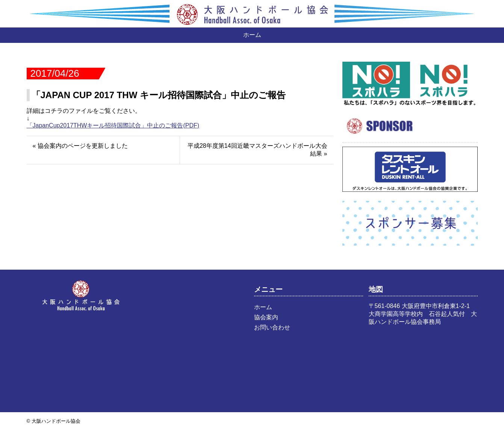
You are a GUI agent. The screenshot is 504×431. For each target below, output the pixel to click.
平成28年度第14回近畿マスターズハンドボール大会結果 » (257, 150)
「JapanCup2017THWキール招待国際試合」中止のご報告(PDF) (113, 125)
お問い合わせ (272, 327)
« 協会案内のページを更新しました (80, 146)
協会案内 (266, 317)
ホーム (252, 35)
